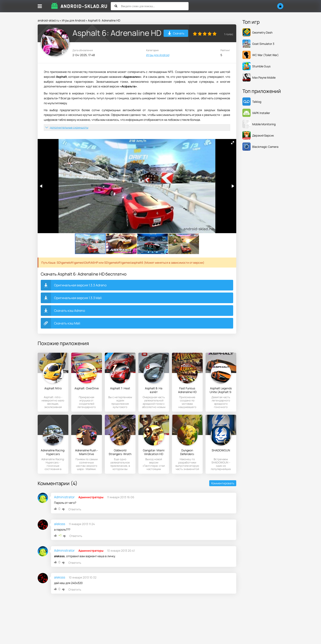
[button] (233, 143)
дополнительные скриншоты (69, 127)
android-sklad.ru (48, 20)
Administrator (64, 497)
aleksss (60, 524)
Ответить (75, 509)
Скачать (176, 34)
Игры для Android (73, 20)
